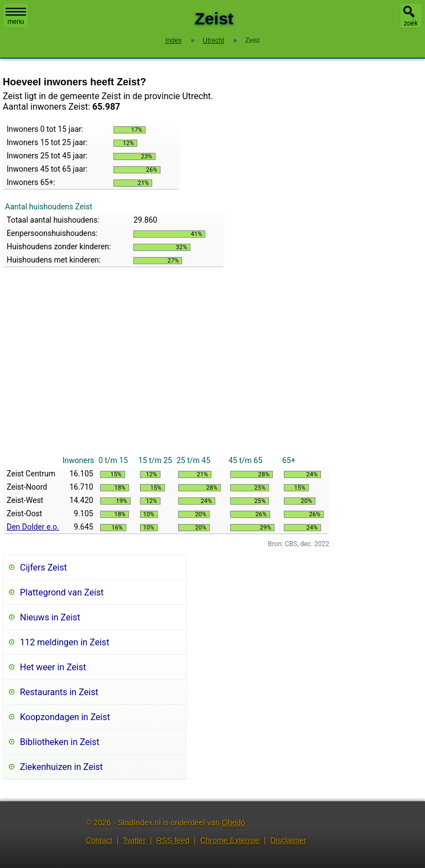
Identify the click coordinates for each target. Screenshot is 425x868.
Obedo (234, 823)
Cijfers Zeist (43, 567)
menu (16, 17)
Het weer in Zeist (53, 667)
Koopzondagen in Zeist (65, 717)
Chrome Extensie (229, 840)
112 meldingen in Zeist (64, 642)
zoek (411, 23)
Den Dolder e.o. (33, 527)
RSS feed (173, 840)
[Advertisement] (166, 371)
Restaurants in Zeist (59, 692)
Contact (99, 840)
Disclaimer (288, 840)
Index (173, 40)
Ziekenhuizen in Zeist (61, 767)
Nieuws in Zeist (50, 617)
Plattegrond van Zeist (62, 592)
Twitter (134, 840)
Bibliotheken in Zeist (60, 742)
